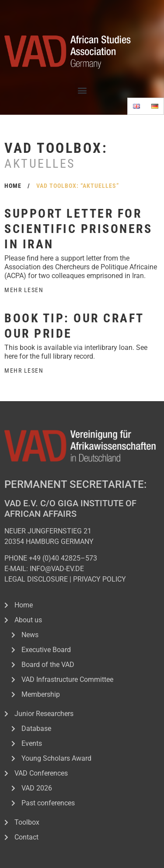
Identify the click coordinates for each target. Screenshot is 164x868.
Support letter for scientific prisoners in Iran (78, 229)
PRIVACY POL (94, 579)
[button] (82, 90)
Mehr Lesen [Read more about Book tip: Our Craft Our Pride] (24, 370)
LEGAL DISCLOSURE (36, 579)
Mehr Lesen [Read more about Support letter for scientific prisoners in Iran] (24, 290)
